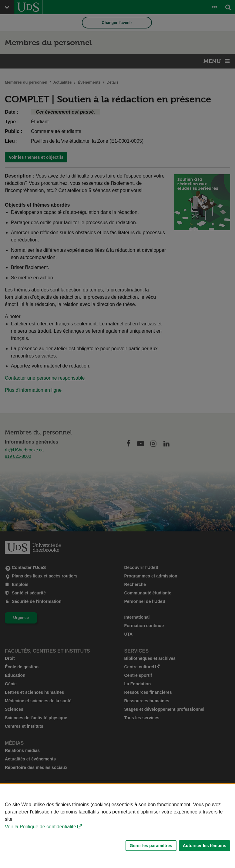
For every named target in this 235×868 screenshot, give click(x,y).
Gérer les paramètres (151, 846)
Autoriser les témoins (205, 846)
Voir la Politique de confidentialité (40, 827)
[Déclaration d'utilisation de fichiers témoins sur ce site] (117, 826)
